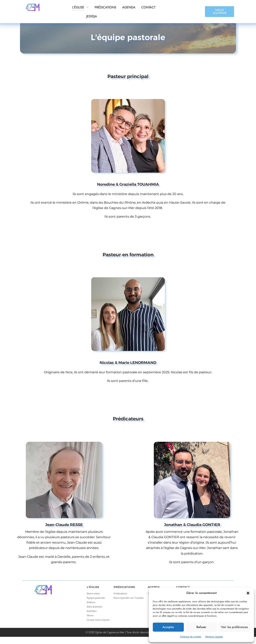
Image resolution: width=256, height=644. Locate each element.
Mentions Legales (214, 637)
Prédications (120, 593)
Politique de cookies (191, 637)
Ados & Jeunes (94, 607)
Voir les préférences (234, 627)
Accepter (168, 627)
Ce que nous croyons (98, 620)
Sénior (90, 615)
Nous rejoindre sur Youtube (129, 598)
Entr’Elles (92, 611)
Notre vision (93, 593)
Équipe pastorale (96, 598)
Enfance (91, 602)
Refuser (201, 627)
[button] (248, 593)
